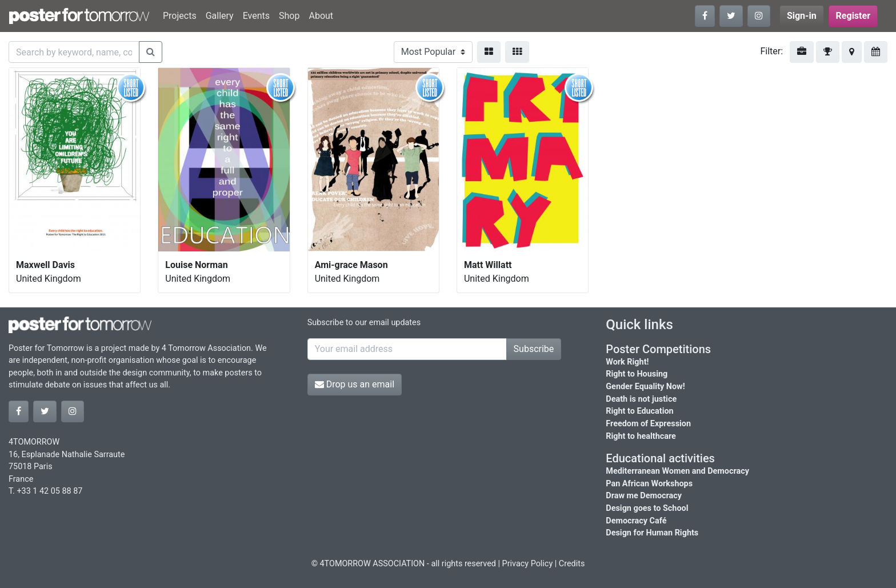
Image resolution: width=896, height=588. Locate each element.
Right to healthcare (641, 436)
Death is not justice (641, 399)
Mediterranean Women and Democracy (677, 471)
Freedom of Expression (648, 424)
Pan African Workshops (649, 484)
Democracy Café (636, 521)
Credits (572, 564)
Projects (180, 16)
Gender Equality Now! (645, 387)
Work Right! (627, 362)
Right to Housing (637, 374)
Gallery (220, 16)
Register (853, 16)
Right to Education (639, 411)
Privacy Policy (528, 564)
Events (256, 16)
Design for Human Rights (652, 533)
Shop (289, 16)
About (321, 16)
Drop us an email (355, 384)
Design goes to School (647, 508)
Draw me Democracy (644, 496)
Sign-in (802, 16)
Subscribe (534, 349)
